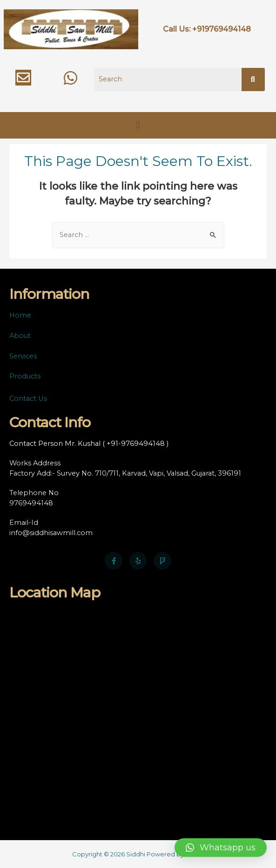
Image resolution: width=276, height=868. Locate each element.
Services (23, 356)
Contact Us (28, 398)
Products (25, 376)
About (20, 336)
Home (20, 315)
